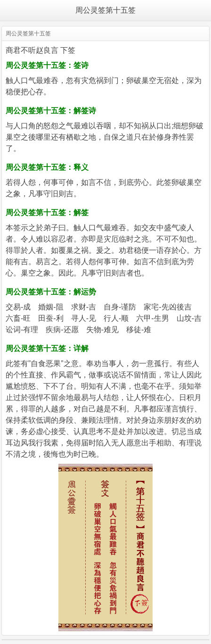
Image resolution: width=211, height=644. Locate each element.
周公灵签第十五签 (105, 10)
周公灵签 (21, 65)
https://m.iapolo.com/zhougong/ (73, 148)
